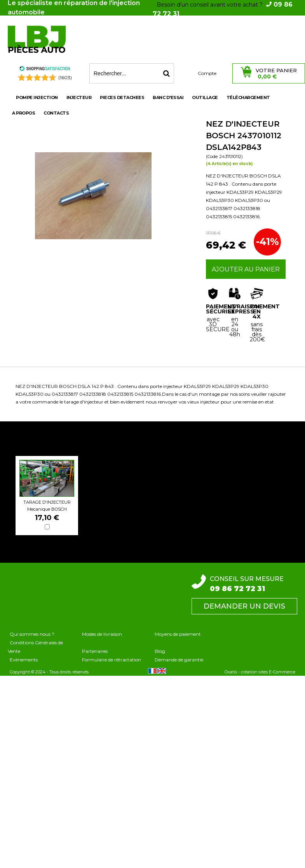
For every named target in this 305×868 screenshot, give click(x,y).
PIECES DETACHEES (122, 97)
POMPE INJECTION (37, 97)
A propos (24, 113)
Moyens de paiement (178, 634)
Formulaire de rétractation (112, 660)
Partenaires (95, 651)
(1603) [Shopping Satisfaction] (65, 77)
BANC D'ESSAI (168, 97)
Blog (160, 651)
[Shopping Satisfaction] (45, 70)
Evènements (24, 660)
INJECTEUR (79, 97)
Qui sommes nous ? (32, 634)
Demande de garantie (179, 660)
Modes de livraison (102, 634)
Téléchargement (248, 97)
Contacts (56, 113)
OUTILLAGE (205, 97)
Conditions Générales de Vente (35, 647)
